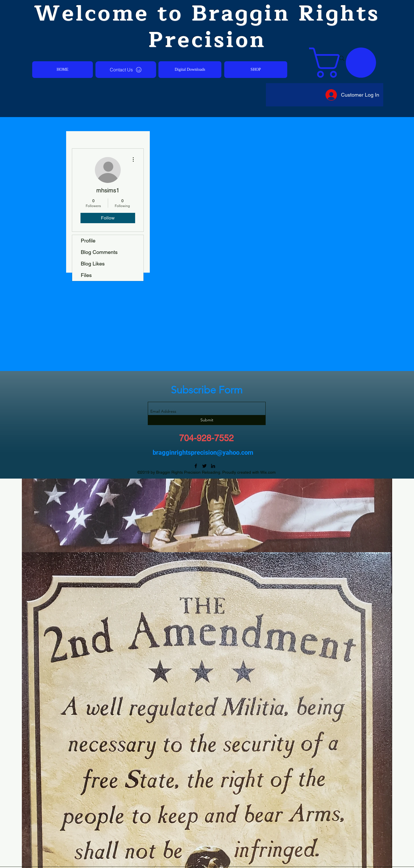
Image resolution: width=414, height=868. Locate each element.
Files (86, 275)
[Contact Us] (126, 70)
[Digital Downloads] (190, 70)
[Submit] (207, 420)
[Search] (342, 58)
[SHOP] (256, 70)
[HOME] (63, 70)
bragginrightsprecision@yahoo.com (203, 453)
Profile (88, 241)
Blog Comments (99, 252)
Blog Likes (93, 264)
